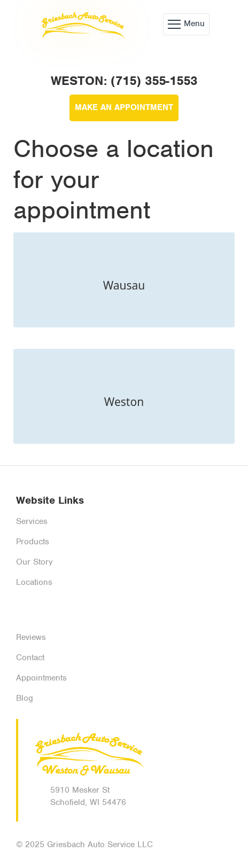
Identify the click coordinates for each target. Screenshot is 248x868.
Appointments (41, 678)
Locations (34, 582)
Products (33, 542)
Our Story (34, 562)
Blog (25, 698)
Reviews (31, 637)
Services (32, 521)
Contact (30, 658)
